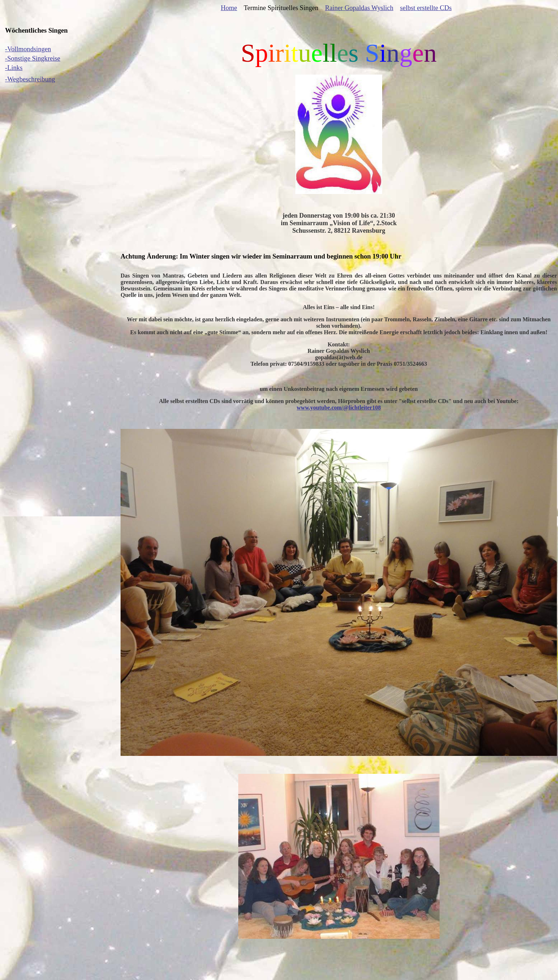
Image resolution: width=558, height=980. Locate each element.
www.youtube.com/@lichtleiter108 (339, 408)
